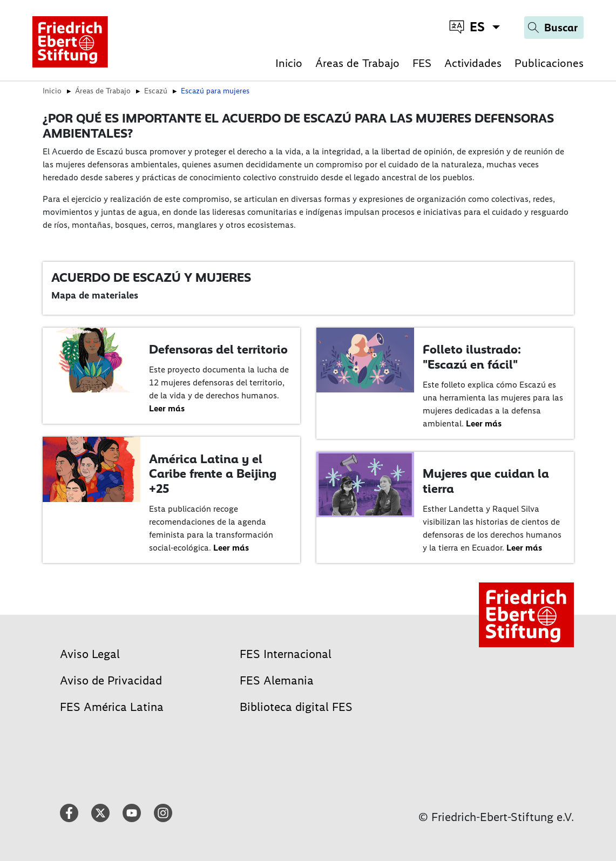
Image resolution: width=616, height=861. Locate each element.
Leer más (167, 408)
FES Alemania (277, 680)
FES (422, 63)
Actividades (473, 63)
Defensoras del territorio (218, 349)
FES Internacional (286, 654)
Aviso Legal (90, 654)
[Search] (554, 28)
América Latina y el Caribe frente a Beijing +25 (213, 474)
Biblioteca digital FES (296, 707)
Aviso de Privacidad (111, 680)
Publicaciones (549, 63)
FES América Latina (112, 707)
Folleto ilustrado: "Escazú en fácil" (472, 357)
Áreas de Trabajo (357, 63)
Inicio (289, 63)
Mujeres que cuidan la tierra (486, 481)
